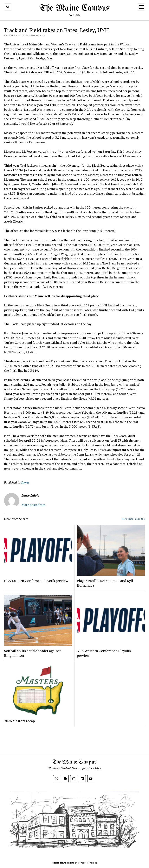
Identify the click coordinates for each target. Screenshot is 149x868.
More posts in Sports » (133, 519)
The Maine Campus (75, 8)
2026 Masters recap (19, 721)
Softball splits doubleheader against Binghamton (32, 653)
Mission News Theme (63, 863)
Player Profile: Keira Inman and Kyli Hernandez (105, 583)
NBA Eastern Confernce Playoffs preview (37, 581)
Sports (25, 482)
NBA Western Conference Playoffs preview (104, 653)
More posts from (33, 505)
